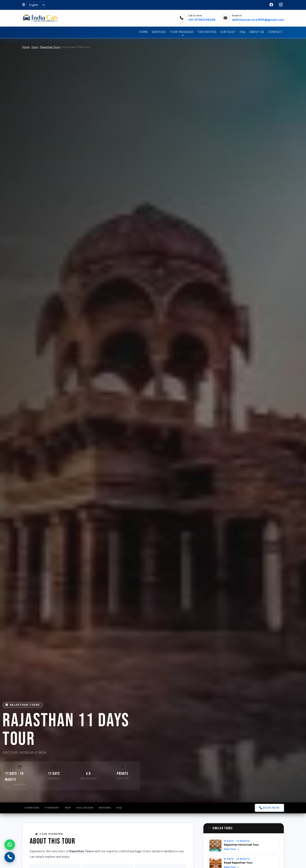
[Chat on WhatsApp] (10, 845)
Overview (32, 808)
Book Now (269, 808)
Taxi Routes (207, 32)
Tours (35, 47)
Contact (275, 32)
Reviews (106, 808)
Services (159, 32)
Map (69, 808)
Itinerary (52, 808)
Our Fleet (228, 32)
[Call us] (10, 857)
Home (144, 32)
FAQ (243, 32)
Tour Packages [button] (182, 32)
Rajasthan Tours (50, 47)
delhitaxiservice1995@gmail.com (258, 20)
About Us (257, 32)
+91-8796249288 (202, 20)
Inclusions (86, 808)
